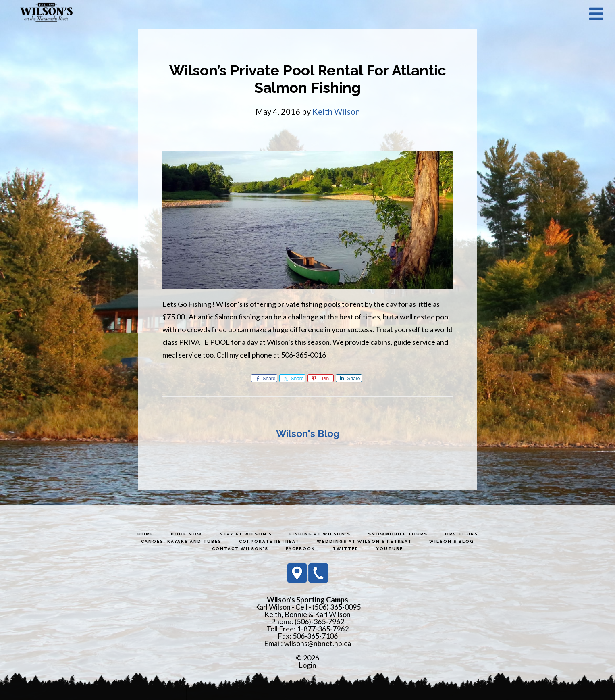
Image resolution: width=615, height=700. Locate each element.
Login (307, 665)
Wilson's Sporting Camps (46, 13)
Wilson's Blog (308, 434)
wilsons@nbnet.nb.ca (318, 643)
